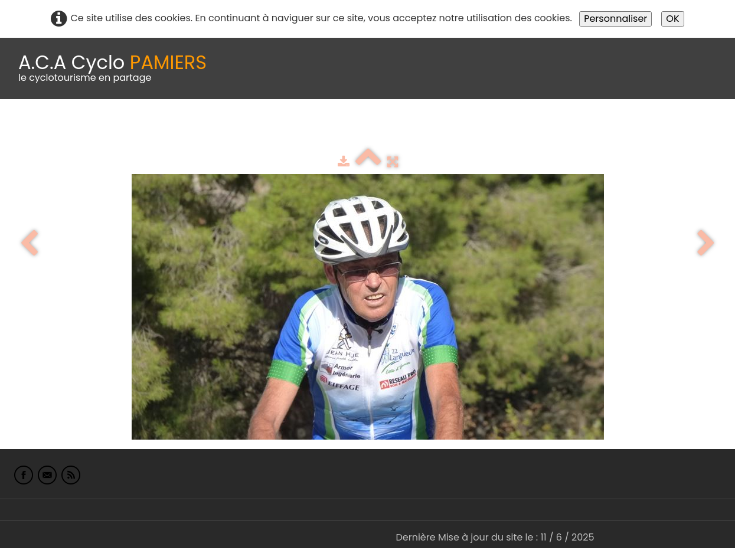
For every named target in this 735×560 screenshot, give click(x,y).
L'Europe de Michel (647, 128)
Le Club (78, 128)
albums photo (507, 128)
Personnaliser (615, 19)
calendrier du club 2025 (174, 128)
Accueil (26, 128)
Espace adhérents (403, 128)
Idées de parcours (295, 128)
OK (672, 19)
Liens (575, 128)
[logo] (112, 68)
